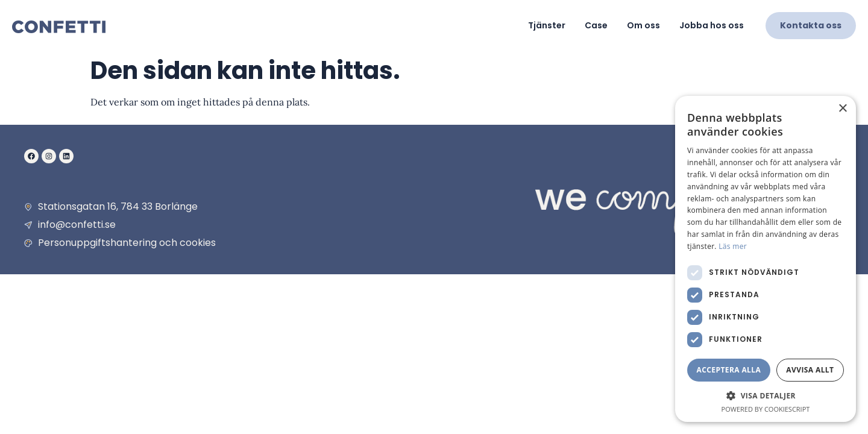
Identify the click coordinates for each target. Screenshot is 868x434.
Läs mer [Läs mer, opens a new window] (733, 246)
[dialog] (766, 259)
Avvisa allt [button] (810, 370)
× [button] (842, 109)
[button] (766, 395)
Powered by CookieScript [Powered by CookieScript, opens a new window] (766, 409)
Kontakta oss (811, 25)
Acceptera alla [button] (729, 370)
